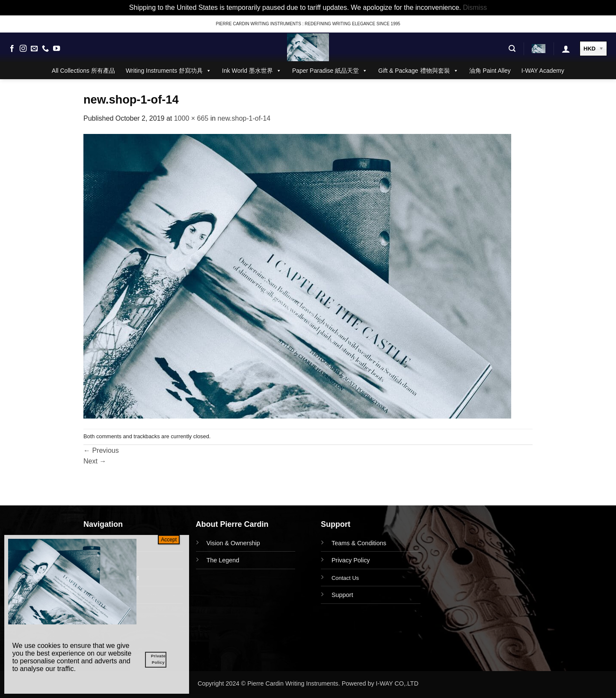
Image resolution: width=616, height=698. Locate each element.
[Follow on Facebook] (12, 49)
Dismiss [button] (475, 7)
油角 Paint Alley (490, 71)
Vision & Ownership (233, 543)
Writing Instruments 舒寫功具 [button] (169, 71)
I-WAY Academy (543, 71)
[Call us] (45, 49)
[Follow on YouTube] (56, 49)
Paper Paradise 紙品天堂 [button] (330, 71)
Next (95, 461)
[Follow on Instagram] (23, 49)
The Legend (223, 560)
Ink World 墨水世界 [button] (252, 71)
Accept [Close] (169, 540)
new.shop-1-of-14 (244, 118)
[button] (512, 49)
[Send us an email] (34, 49)
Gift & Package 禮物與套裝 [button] (418, 71)
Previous (101, 450)
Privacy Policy (351, 560)
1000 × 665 (191, 118)
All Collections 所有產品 (83, 71)
